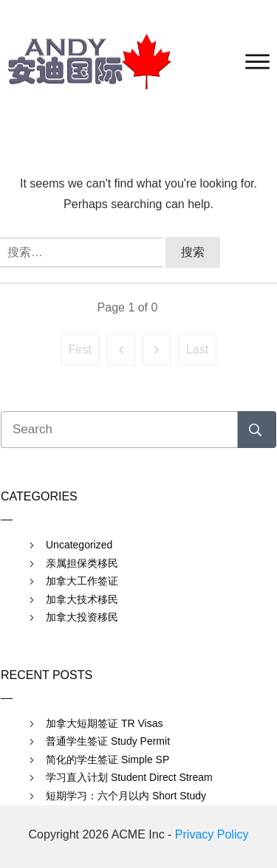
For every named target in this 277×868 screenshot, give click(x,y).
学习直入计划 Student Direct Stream (129, 777)
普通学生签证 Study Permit (108, 741)
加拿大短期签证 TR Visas (104, 723)
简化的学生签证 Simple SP (107, 759)
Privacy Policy (212, 834)
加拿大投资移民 (82, 617)
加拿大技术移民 (82, 599)
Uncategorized (79, 545)
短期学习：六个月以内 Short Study (126, 796)
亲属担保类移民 (82, 563)
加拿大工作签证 (82, 581)
